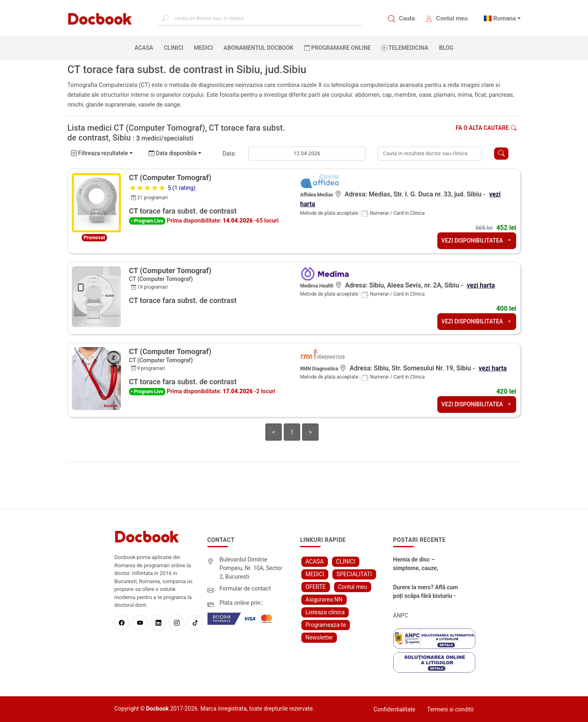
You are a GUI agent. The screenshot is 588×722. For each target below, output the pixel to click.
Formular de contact (245, 588)
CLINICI (174, 48)
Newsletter (319, 637)
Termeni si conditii (450, 709)
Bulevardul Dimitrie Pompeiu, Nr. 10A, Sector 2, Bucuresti (251, 568)
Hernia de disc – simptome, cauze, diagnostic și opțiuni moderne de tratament (422, 564)
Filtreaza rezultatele (99, 153)
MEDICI (203, 48)
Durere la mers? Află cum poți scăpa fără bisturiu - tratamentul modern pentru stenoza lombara (426, 592)
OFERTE (316, 586)
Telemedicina (405, 48)
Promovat (94, 238)
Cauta (407, 18)
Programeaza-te (326, 624)
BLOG (446, 48)
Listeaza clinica (325, 612)
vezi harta (481, 285)
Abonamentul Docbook (259, 48)
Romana (505, 18)
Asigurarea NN (324, 599)
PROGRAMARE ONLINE (338, 48)
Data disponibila (173, 153)
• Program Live (147, 221)
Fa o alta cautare (486, 128)
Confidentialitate (394, 709)
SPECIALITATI (354, 574)
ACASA (146, 47)
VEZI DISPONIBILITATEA (476, 240)
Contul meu (452, 18)
